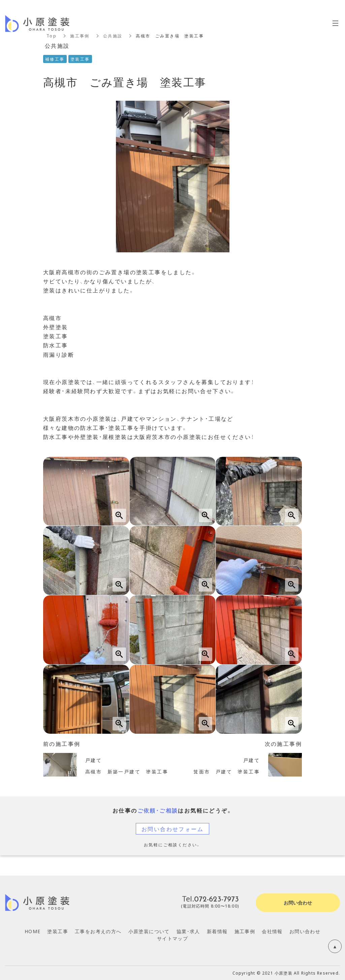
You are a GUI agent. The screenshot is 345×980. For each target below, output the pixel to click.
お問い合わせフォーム (172, 829)
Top (52, 36)
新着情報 (217, 931)
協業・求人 (188, 931)
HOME (33, 931)
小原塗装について (149, 931)
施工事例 (80, 36)
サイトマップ (172, 938)
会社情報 (272, 931)
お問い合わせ (305, 931)
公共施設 (113, 36)
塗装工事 (58, 931)
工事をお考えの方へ (98, 931)
